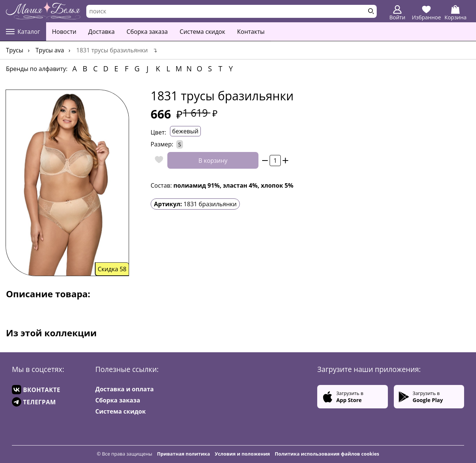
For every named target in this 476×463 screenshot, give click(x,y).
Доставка (101, 32)
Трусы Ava (50, 50)
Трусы (15, 50)
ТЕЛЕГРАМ (34, 402)
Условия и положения (242, 454)
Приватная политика (184, 454)
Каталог (23, 32)
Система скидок (202, 32)
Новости (64, 32)
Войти (397, 13)
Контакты (251, 32)
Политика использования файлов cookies (327, 454)
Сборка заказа (147, 32)
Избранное (427, 13)
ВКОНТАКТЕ (36, 390)
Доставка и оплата (124, 389)
